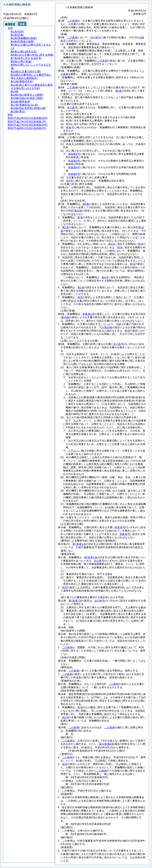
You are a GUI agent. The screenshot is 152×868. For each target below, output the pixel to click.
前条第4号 (74, 167)
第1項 (65, 227)
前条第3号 (74, 161)
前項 (80, 217)
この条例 (72, 21)
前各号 (70, 127)
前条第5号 (74, 174)
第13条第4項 (106, 744)
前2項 (65, 717)
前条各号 (120, 527)
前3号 (69, 181)
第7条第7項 (75, 601)
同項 (140, 244)
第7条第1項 (79, 544)
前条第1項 (88, 314)
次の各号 (95, 37)
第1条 (119, 91)
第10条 (108, 327)
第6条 (86, 204)
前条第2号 (74, 154)
